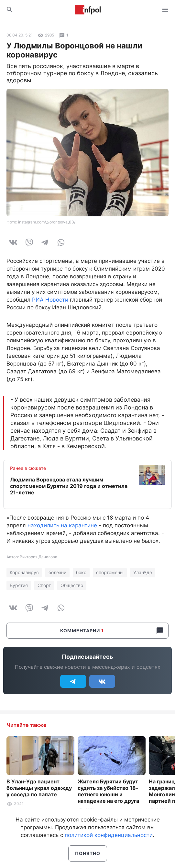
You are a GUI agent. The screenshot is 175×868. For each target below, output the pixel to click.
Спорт (44, 585)
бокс (81, 572)
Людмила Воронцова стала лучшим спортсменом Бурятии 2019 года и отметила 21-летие (69, 486)
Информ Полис (88, 10)
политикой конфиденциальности (109, 835)
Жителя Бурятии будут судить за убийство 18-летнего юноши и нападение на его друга (108, 791)
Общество (72, 585)
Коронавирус (24, 572)
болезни (57, 572)
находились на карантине (62, 525)
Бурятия (19, 585)
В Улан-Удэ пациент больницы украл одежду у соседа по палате (39, 788)
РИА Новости (50, 300)
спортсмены (110, 572)
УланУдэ (143, 572)
